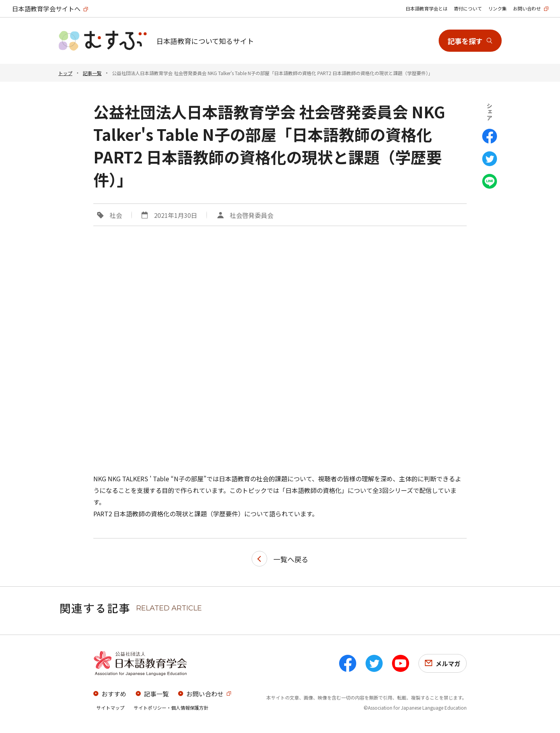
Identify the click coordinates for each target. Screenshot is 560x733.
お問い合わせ (527, 8)
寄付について (468, 8)
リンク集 (497, 8)
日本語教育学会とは (427, 8)
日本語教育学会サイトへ (46, 9)
